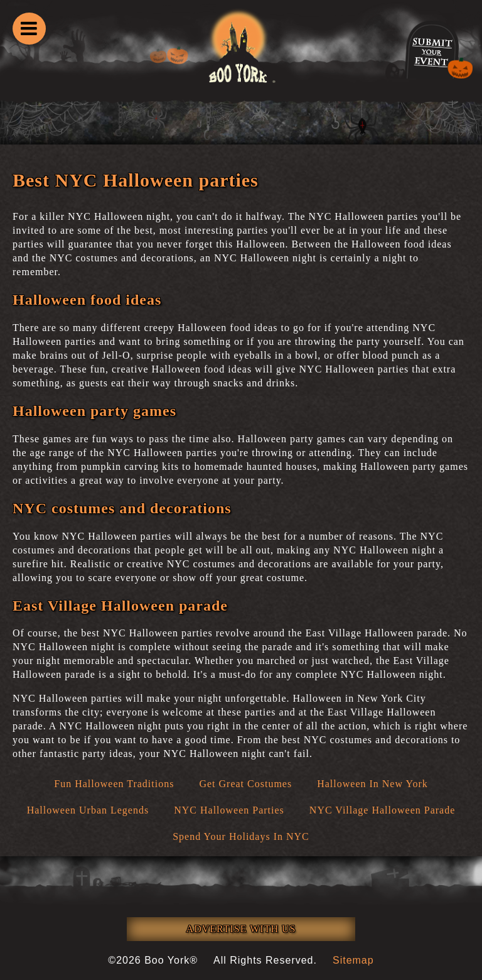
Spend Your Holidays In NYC (241, 836)
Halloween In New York (372, 784)
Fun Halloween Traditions (114, 784)
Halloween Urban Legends (88, 810)
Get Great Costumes (245, 784)
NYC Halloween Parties (229, 810)
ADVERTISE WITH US (241, 929)
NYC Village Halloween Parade (382, 810)
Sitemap (353, 960)
